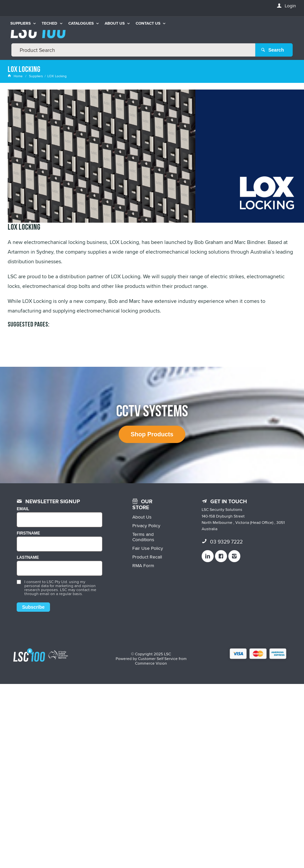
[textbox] (133, 50)
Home (16, 76)
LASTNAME (28, 558)
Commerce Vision (151, 663)
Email (23, 509)
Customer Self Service (158, 658)
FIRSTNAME (28, 533)
